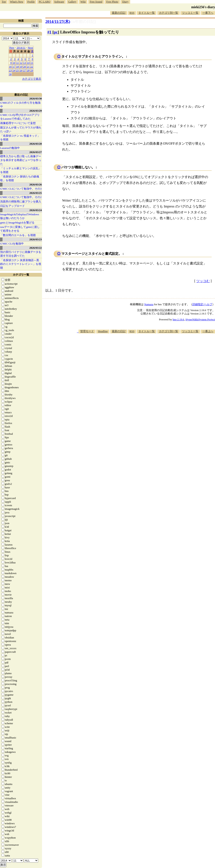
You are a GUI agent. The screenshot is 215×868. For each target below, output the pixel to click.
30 (10, 74)
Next (30, 48)
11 (18, 63)
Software (59, 2)
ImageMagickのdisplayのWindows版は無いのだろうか (20, 216)
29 (32, 70)
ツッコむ (203, 281)
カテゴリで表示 (32, 79)
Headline (103, 331)
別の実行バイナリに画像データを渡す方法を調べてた (21, 254)
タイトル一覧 (147, 13)
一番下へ (208, 13)
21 (28, 67)
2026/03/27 (36, 152)
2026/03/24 (36, 210)
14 (28, 63)
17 (14, 67)
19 (21, 67)
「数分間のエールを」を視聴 (18, 235)
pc (56, 32)
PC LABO (45, 2)
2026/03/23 (36, 239)
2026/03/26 (36, 184)
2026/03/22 (36, 248)
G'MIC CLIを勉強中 (12, 244)
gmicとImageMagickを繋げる (17, 223)
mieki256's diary (203, 7)
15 (32, 63)
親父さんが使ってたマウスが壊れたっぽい (21, 129)
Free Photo (112, 2)
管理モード (87, 331)
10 (14, 63)
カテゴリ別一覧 (168, 13)
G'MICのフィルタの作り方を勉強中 (20, 105)
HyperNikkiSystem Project (200, 319)
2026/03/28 (36, 144)
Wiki (83, 2)
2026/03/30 (36, 98)
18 (18, 67)
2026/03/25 (36, 193)
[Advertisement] (139, 346)
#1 (49, 32)
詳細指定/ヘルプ (202, 304)
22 (32, 67)
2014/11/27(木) (58, 22)
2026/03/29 (36, 111)
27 (25, 70)
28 (28, 70)
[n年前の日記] (84, 22)
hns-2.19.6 (178, 319)
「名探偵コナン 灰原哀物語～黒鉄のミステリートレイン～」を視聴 (21, 264)
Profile (31, 2)
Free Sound (96, 2)
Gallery (72, 2)
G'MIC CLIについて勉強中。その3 (21, 189)
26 (21, 70)
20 (25, 67)
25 (18, 70)
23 (10, 70)
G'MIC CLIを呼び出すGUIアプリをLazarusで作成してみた (20, 117)
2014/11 (21, 48)
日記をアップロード (12, 206)
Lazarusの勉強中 (10, 148)
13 (25, 63)
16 (10, 67)
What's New (16, 2)
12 (21, 63)
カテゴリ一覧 (21, 275)
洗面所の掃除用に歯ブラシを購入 (21, 201)
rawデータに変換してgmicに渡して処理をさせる (20, 229)
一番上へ (208, 331)
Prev (12, 48)
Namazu (149, 304)
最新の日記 (119, 13)
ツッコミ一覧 (190, 13)
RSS (132, 13)
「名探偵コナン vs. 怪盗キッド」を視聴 (20, 138)
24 (14, 70)
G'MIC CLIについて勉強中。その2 (21, 197)
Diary (125, 2)
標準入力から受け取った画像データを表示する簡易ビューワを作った (21, 160)
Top (4, 2)
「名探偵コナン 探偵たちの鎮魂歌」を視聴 (20, 178)
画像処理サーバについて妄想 (18, 123)
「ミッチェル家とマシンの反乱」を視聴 (21, 170)
